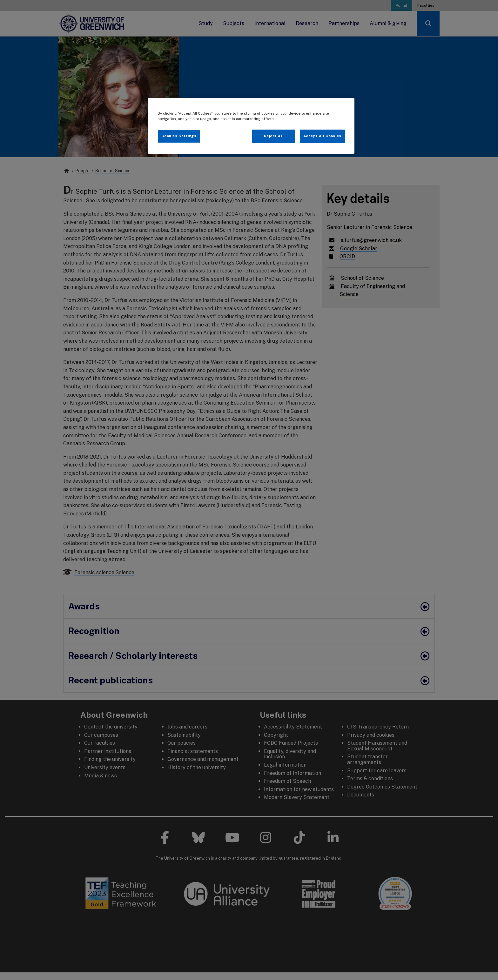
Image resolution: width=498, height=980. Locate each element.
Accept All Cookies (322, 136)
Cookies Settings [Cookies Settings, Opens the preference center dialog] (179, 136)
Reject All (274, 136)
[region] (251, 126)
